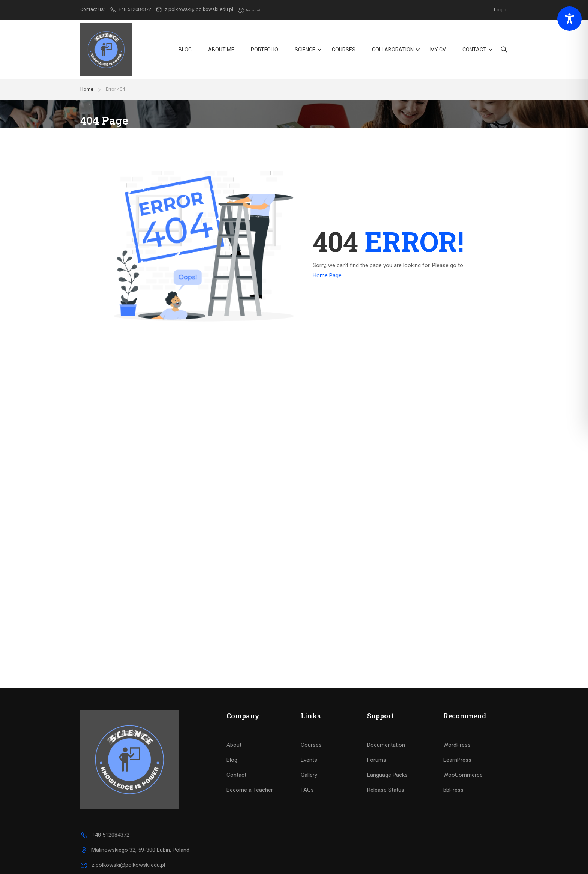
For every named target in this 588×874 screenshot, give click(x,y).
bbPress (453, 764)
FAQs (307, 764)
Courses (343, 51)
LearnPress (457, 734)
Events (309, 734)
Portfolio (264, 51)
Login (500, 9)
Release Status (386, 764)
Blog (185, 51)
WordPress (457, 719)
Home (87, 94)
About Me (221, 51)
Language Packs (387, 749)
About (234, 719)
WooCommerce (463, 749)
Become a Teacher (250, 764)
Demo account (259, 9)
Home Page (327, 280)
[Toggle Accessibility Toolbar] (569, 19)
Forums (377, 734)
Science (305, 51)
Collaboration (392, 51)
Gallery (309, 749)
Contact (474, 51)
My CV (438, 51)
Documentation (386, 719)
